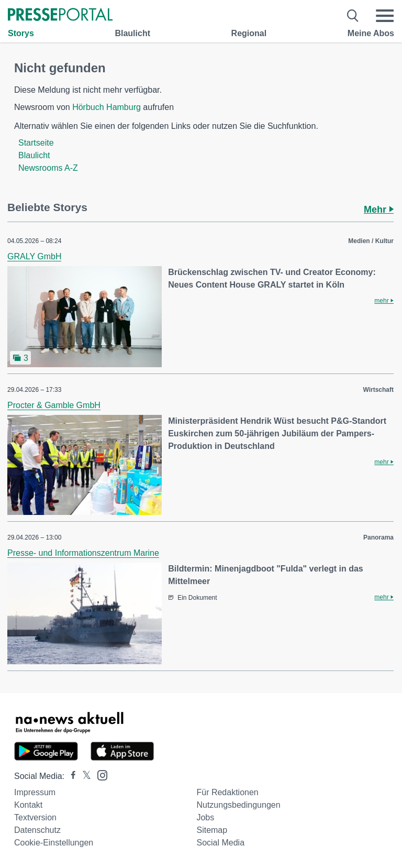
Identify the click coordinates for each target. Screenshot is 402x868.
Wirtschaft (378, 390)
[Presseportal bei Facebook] (70, 776)
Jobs (205, 817)
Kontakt (28, 805)
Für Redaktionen (227, 792)
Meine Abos (371, 33)
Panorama (378, 537)
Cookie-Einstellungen (54, 843)
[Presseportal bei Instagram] (99, 774)
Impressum (35, 792)
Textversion (35, 817)
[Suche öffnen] (353, 16)
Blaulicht (132, 33)
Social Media (220, 843)
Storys (21, 33)
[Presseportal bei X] (83, 776)
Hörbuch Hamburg (107, 107)
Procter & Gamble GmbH (54, 405)
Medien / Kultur (371, 241)
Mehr (379, 210)
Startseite (36, 143)
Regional (249, 33)
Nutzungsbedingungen (238, 805)
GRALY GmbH (34, 256)
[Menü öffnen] (385, 16)
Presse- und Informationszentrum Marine (83, 553)
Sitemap (212, 830)
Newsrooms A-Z (48, 168)
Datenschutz (37, 830)
